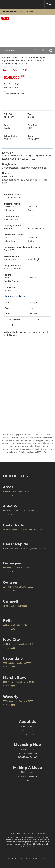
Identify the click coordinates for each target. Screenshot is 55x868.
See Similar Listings (15, 93)
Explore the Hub (27, 749)
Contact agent (10, 51)
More (49, 4)
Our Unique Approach (27, 726)
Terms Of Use (16, 856)
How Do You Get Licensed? (27, 753)
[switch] (35, 51)
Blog (27, 780)
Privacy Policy (36, 856)
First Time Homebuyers (27, 776)
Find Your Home (27, 772)
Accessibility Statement (23, 859)
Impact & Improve (27, 734)
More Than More (27, 730)
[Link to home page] (5, 4)
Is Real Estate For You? (27, 757)
